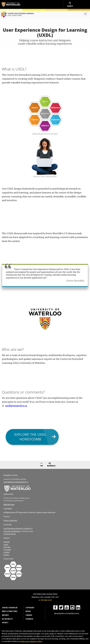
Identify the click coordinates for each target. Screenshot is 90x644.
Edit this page (9, 505)
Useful (6, 544)
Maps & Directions (10, 611)
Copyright (30, 608)
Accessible (7, 550)
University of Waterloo (12, 4)
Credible (7, 552)
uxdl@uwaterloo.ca (16, 406)
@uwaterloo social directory (67, 613)
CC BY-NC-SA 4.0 (10, 534)
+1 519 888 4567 (45, 600)
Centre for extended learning (17, 14)
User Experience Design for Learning (17, 528)
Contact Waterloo (10, 608)
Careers (29, 615)
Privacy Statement (10, 520)
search (70, 4)
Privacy (5, 623)
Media (28, 611)
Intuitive (6, 555)
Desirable (7, 547)
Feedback (29, 619)
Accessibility (7, 619)
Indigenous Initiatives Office (31, 641)
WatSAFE (5, 615)
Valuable (7, 542)
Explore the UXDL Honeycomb (30, 437)
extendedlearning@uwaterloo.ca (16, 482)
